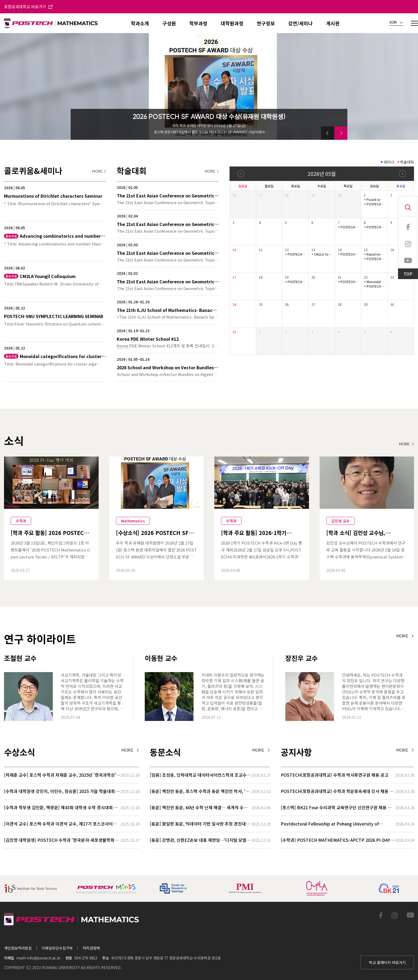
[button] (328, 133)
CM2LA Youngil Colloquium (323, 254)
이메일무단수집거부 (57, 948)
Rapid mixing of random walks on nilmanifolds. (376, 254)
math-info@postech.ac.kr (38, 958)
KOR (396, 23)
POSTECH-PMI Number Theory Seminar (349, 254)
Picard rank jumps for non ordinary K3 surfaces (376, 200)
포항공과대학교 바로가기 (28, 7)
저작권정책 (91, 948)
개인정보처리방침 (18, 948)
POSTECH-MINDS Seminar (349, 227)
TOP (408, 274)
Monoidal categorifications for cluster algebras (376, 282)
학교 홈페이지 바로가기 (387, 962)
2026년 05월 (322, 174)
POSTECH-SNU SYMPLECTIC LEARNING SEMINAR (376, 204)
